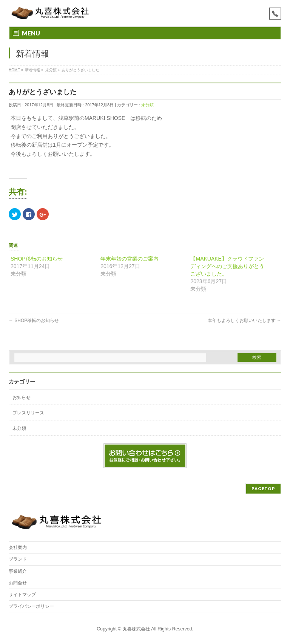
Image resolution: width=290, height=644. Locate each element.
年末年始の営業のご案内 (130, 259)
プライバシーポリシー (31, 606)
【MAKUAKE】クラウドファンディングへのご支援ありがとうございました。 (227, 266)
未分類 (147, 105)
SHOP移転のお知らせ (37, 259)
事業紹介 (18, 571)
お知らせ (22, 397)
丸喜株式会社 (136, 629)
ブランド (18, 559)
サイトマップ (22, 595)
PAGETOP (263, 488)
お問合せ (18, 583)
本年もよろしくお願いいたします (244, 320)
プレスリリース (28, 413)
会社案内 (18, 547)
